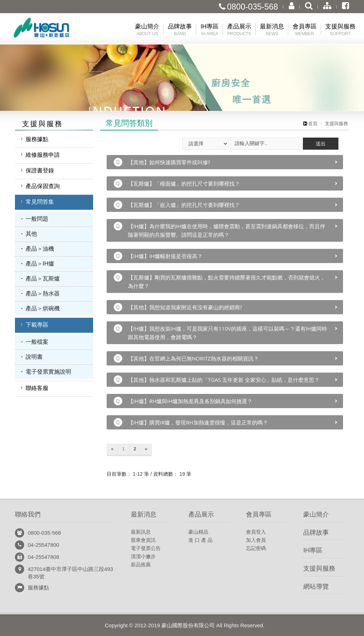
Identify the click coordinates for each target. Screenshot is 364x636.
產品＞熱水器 (43, 293)
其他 (31, 234)
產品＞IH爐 (40, 264)
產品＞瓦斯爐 (43, 279)
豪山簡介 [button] (147, 30)
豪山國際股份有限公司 (54, 30)
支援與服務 (336, 124)
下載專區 (37, 325)
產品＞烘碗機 (43, 308)
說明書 (34, 357)
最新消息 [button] (272, 30)
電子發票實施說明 (48, 372)
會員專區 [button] (305, 30)
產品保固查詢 (43, 186)
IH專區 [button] (210, 30)
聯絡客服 (37, 388)
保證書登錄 (40, 170)
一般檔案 (37, 342)
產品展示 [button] (239, 30)
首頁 (310, 124)
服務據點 (37, 139)
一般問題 (37, 219)
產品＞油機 (40, 249)
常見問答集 (40, 202)
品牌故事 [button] (180, 30)
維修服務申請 (43, 155)
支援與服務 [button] (340, 30)
